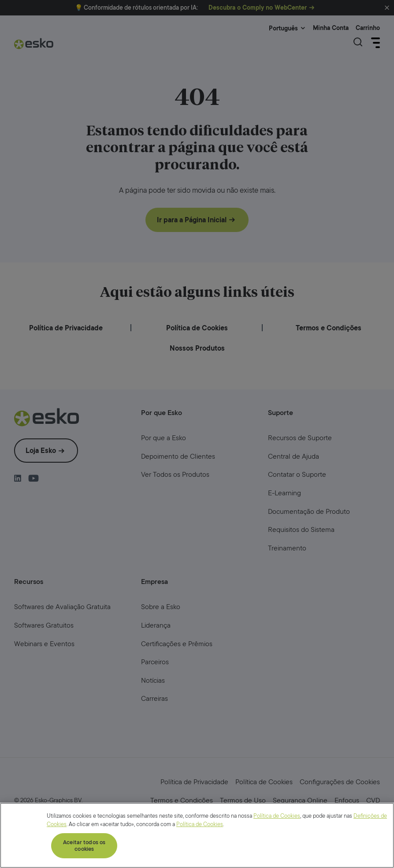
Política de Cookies (277, 848)
